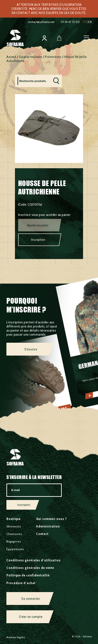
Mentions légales (16, 637)
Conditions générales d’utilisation (34, 560)
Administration (48, 526)
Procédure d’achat (21, 583)
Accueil (11, 57)
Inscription (38, 240)
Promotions (53, 57)
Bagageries (14, 541)
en (90, 22)
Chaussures (14, 534)
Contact (42, 534)
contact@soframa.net (41, 22)
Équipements (15, 549)
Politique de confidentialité (28, 575)
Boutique (13, 519)
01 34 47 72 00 (70, 22)
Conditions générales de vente (30, 568)
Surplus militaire (31, 57)
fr (84, 22)
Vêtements (14, 526)
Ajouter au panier (38, 225)
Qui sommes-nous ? (51, 519)
